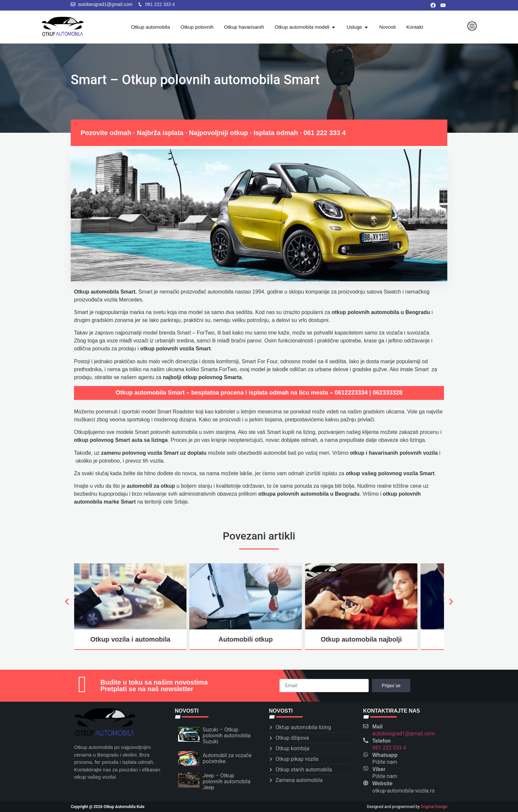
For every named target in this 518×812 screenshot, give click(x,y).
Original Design (434, 807)
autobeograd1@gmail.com (404, 734)
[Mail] (366, 726)
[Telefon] (366, 740)
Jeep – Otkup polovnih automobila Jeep (227, 781)
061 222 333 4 (325, 133)
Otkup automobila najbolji (361, 639)
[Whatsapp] (366, 755)
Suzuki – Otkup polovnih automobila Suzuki (227, 736)
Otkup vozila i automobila (130, 639)
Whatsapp (385, 755)
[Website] (366, 783)
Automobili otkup (246, 639)
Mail (377, 727)
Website (382, 783)
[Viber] (366, 769)
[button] (67, 601)
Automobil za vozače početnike (227, 758)
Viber (379, 769)
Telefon (382, 741)
